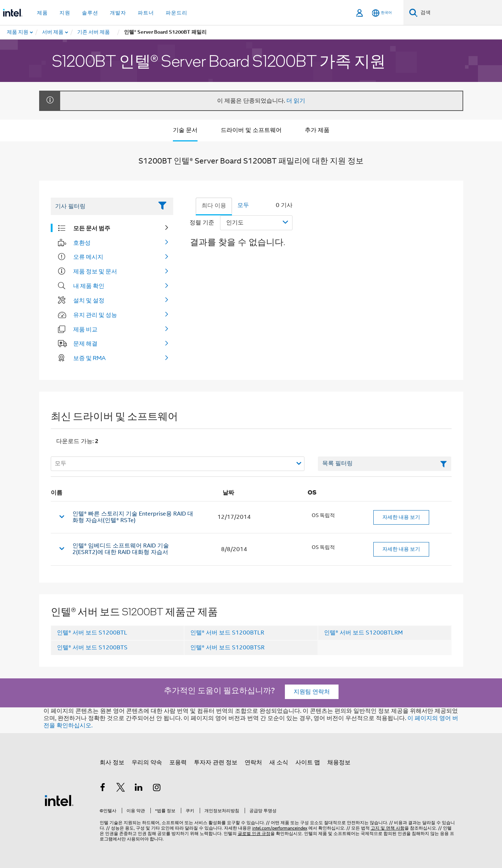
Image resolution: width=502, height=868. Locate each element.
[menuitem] (53, 32)
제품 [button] (42, 13)
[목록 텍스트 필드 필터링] (385, 464)
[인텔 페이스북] (103, 789)
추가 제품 (317, 130)
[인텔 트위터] (121, 789)
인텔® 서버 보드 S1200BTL (92, 633)
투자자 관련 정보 (216, 762)
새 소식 (279, 762)
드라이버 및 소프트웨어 (251, 130)
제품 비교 (85, 329)
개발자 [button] (118, 13)
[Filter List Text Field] (102, 206)
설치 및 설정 (89, 300)
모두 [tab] (243, 205)
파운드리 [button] (177, 13)
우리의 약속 (147, 762)
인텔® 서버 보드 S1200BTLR (227, 633)
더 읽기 (296, 101)
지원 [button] (65, 13)
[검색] (413, 13)
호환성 (82, 243)
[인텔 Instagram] (157, 789)
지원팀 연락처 (312, 692)
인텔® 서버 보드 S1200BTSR (227, 648)
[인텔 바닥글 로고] (59, 800)
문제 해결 (85, 343)
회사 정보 (112, 762)
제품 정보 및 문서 (95, 271)
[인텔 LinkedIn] (139, 789)
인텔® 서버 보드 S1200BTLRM (363, 633)
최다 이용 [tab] (214, 206)
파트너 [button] (146, 13)
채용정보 (339, 762)
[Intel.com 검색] (460, 13)
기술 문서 (185, 130)
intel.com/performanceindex (280, 828)
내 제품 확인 (89, 286)
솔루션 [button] (90, 13)
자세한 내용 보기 (401, 517)
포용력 (178, 762)
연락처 (253, 762)
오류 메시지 (88, 257)
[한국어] (382, 13)
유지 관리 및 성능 (95, 315)
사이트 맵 (308, 762)
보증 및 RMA (90, 358)
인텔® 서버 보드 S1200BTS (92, 648)
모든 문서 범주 (92, 228)
